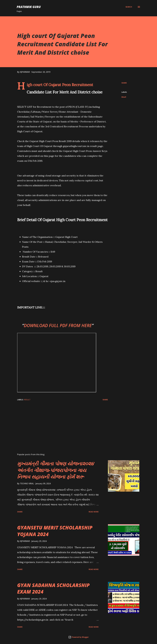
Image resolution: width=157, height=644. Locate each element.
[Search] (129, 7)
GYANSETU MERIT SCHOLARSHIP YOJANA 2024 (55, 531)
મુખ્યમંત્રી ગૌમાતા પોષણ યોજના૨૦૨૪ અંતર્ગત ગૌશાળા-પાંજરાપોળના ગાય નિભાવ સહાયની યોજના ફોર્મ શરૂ (56, 470)
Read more (94, 512)
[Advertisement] (59, 422)
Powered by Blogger (78, 637)
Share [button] (124, 83)
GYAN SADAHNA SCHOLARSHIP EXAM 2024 (53, 588)
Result (124, 97)
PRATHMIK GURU (29, 7)
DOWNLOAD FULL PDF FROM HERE (58, 325)
